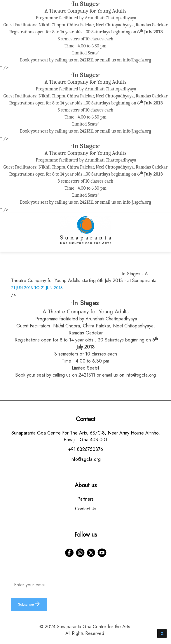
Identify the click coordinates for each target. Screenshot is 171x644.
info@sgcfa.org (137, 60)
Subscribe (29, 604)
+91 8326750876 (86, 449)
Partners (85, 499)
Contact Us (86, 509)
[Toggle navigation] (154, 234)
